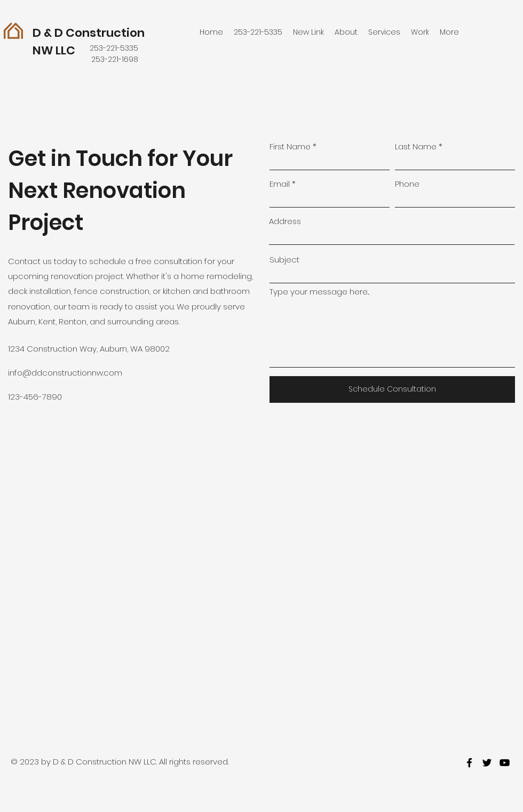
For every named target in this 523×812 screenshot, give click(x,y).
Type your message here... (319, 292)
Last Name (416, 146)
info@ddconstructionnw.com (65, 373)
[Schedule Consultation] (392, 389)
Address (285, 221)
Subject (284, 260)
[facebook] (469, 763)
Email (280, 184)
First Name (290, 146)
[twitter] (487, 763)
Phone (407, 184)
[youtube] (505, 763)
